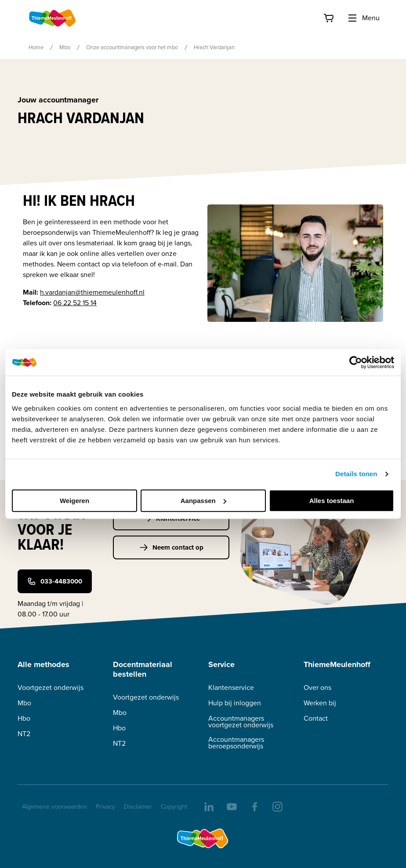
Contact (316, 718)
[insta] (277, 806)
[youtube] (231, 806)
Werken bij (320, 703)
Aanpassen (203, 501)
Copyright (174, 807)
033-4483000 (55, 581)
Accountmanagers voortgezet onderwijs (241, 722)
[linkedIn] (208, 806)
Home (36, 47)
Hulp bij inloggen (235, 703)
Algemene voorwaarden (54, 807)
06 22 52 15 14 (75, 303)
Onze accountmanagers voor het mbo (132, 47)
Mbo (65, 47)
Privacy (105, 807)
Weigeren (74, 501)
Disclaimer (138, 807)
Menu (363, 18)
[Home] (53, 18)
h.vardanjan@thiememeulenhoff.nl (92, 292)
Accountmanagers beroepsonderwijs (236, 743)
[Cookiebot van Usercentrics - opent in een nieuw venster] (356, 362)
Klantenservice (231, 687)
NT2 (24, 734)
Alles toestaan (332, 501)
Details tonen (356, 474)
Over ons (317, 687)
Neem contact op (171, 547)
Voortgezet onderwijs (51, 687)
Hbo (24, 718)
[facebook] (254, 806)
